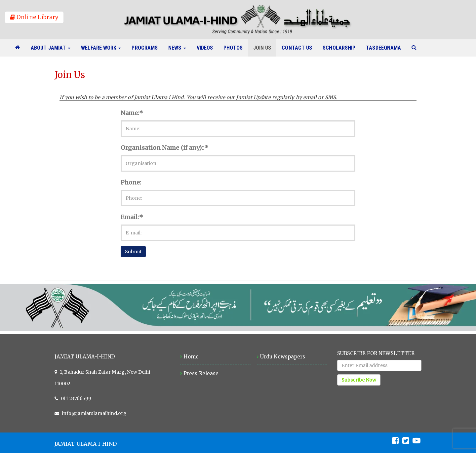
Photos (236, 48)
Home (191, 357)
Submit (133, 252)
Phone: (131, 182)
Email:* (132, 217)
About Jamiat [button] (51, 48)
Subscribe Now (359, 380)
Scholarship (342, 48)
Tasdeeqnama (386, 48)
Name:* (132, 113)
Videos (208, 48)
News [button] (177, 48)
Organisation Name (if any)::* (165, 148)
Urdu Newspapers (283, 357)
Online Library (34, 17)
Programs (147, 48)
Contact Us (299, 48)
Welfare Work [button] (101, 48)
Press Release (201, 373)
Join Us (265, 48)
